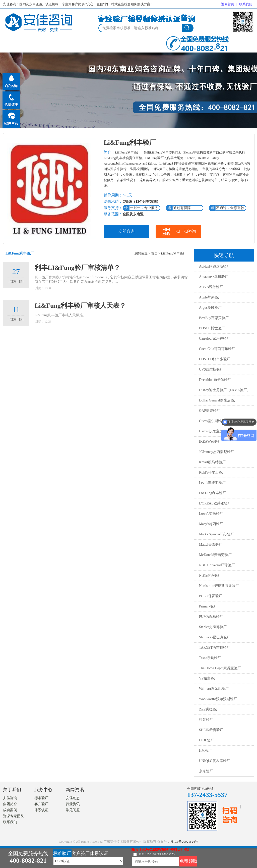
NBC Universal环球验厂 (217, 565)
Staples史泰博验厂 (213, 627)
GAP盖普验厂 (210, 411)
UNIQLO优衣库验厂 (215, 761)
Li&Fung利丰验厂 (213, 493)
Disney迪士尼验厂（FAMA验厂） (225, 390)
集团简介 (10, 804)
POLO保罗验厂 (211, 596)
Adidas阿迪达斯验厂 (215, 266)
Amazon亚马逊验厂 (214, 277)
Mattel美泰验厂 (211, 545)
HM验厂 (205, 751)
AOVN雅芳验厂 (211, 287)
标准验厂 (41, 798)
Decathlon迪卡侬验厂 (215, 380)
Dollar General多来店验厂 (218, 400)
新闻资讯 (75, 790)
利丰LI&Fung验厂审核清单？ (77, 268)
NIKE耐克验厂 (210, 575)
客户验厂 (41, 804)
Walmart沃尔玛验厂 (214, 689)
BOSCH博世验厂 (212, 328)
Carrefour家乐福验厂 (215, 339)
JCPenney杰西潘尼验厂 (217, 452)
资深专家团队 (14, 816)
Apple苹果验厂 (210, 297)
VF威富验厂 (208, 678)
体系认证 (41, 810)
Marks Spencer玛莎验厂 (217, 534)
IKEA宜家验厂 (210, 442)
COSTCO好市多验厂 (215, 359)
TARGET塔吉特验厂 (215, 648)
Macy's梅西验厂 (211, 524)
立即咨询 (126, 231)
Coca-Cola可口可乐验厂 (217, 349)
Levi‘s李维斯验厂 (212, 483)
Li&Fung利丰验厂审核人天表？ (80, 306)
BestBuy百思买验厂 (214, 318)
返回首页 (228, 4)
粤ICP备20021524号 (184, 841)
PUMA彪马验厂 (211, 617)
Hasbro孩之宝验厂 (213, 431)
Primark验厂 (208, 606)
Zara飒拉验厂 (209, 709)
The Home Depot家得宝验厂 (220, 668)
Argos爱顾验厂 (210, 308)
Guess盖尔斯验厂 (212, 421)
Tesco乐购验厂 (210, 658)
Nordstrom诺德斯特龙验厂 (219, 586)
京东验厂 (206, 771)
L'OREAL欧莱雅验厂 (215, 503)
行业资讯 (73, 804)
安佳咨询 (10, 798)
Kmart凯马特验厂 (212, 462)
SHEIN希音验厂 (211, 730)
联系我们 (246, 4)
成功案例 (10, 810)
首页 (154, 253)
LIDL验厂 (207, 740)
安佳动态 (73, 798)
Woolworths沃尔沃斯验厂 (218, 699)
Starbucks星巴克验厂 (215, 637)
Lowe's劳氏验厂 (211, 514)
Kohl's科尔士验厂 (212, 472)
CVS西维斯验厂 (211, 369)
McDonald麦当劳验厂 (215, 555)
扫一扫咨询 (186, 231)
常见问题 (73, 810)
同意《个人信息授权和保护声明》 (158, 854)
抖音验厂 (206, 720)
